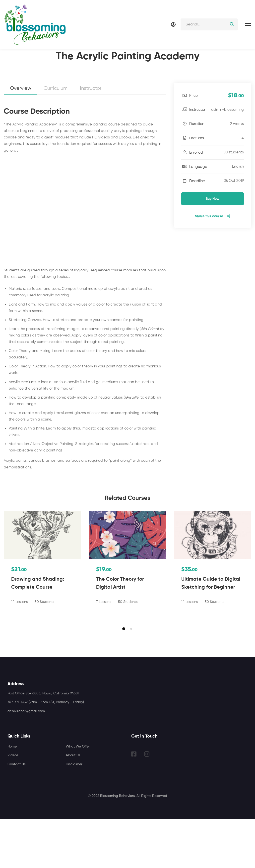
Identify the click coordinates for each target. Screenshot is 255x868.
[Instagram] (147, 803)
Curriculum (56, 137)
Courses (28, 80)
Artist (47, 80)
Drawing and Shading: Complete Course (38, 632)
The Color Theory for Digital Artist (120, 632)
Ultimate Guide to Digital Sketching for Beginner (211, 632)
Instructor (91, 137)
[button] (124, 678)
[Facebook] (134, 803)
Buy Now (213, 247)
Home (8, 80)
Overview (21, 137)
